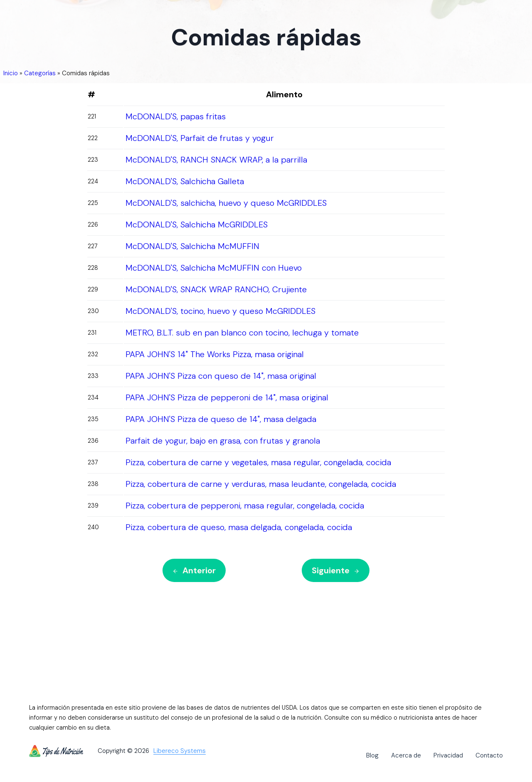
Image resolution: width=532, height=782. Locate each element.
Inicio (11, 73)
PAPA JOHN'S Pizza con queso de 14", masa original (221, 376)
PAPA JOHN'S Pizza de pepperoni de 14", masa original (227, 397)
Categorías (40, 73)
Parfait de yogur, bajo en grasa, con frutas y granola (223, 441)
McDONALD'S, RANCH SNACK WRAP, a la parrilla (216, 160)
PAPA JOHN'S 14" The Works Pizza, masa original (215, 354)
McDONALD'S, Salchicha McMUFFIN (192, 246)
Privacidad (448, 755)
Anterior (194, 570)
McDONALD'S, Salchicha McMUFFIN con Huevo (214, 268)
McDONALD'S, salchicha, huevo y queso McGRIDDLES (226, 203)
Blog (372, 755)
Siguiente (336, 570)
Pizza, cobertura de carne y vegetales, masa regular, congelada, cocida (258, 462)
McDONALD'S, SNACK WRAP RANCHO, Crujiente (216, 289)
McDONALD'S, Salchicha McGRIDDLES (197, 224)
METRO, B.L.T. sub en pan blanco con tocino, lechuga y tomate (242, 333)
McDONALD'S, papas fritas (176, 116)
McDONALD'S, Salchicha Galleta (185, 181)
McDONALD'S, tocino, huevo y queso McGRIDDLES (220, 311)
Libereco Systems (180, 751)
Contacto (489, 755)
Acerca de (406, 755)
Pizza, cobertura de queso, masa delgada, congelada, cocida (239, 527)
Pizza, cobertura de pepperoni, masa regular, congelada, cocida (245, 506)
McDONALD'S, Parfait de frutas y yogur (200, 138)
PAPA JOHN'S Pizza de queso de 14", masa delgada (221, 419)
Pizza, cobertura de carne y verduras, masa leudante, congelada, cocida (261, 484)
